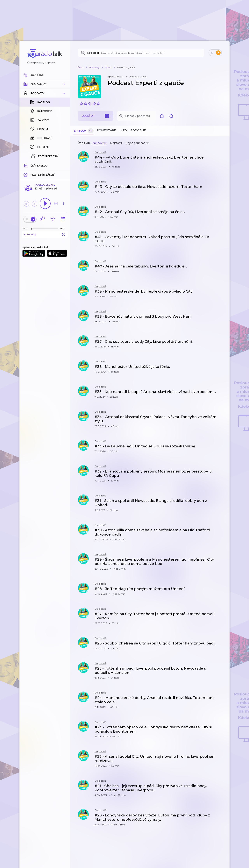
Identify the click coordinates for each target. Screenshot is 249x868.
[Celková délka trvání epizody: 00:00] (64, 165)
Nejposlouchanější (137, 143)
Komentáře (107, 130)
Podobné (138, 130)
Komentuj (45, 171)
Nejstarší (116, 143)
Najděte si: (93, 53)
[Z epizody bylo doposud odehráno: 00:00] (26, 165)
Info (123, 130)
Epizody (84, 131)
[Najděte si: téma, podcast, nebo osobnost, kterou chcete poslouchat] (141, 53)
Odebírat (96, 116)
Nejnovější (100, 143)
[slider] (31, 165)
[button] (45, 84)
